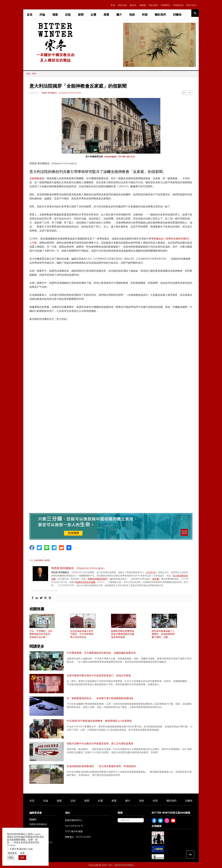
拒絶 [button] (11, 858)
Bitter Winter (56, 31)
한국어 (133, 5)
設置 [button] (22, 853)
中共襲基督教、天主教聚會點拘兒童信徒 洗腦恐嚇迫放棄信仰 (101, 653)
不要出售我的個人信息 (21, 849)
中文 (113, 5)
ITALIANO (153, 5)
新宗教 (156, 579)
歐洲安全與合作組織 (86, 582)
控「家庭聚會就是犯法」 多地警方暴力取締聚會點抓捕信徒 (100, 698)
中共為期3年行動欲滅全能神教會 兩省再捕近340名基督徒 (99, 721)
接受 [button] (22, 858)
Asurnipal (111, 157)
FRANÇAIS (178, 5)
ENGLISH (122, 5)
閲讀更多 (12, 853)
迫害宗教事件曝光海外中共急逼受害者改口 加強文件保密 (99, 676)
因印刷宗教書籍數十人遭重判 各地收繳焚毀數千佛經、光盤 (163, 634)
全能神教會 (36, 178)
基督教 (47, 560)
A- (190, 93)
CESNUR (151, 572)
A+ (184, 93)
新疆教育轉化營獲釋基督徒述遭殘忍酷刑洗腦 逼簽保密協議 (124, 634)
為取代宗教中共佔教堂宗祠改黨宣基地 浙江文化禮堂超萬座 (100, 744)
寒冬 (111, 865)
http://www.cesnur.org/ (45, 590)
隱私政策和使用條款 (124, 865)
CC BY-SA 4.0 (126, 157)
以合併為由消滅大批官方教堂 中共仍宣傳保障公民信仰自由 (82, 634)
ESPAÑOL (166, 5)
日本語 (142, 5)
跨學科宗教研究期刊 (98, 579)
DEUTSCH (191, 5)
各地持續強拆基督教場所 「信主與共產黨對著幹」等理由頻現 (101, 766)
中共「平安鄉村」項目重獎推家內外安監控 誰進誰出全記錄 (41, 634)
